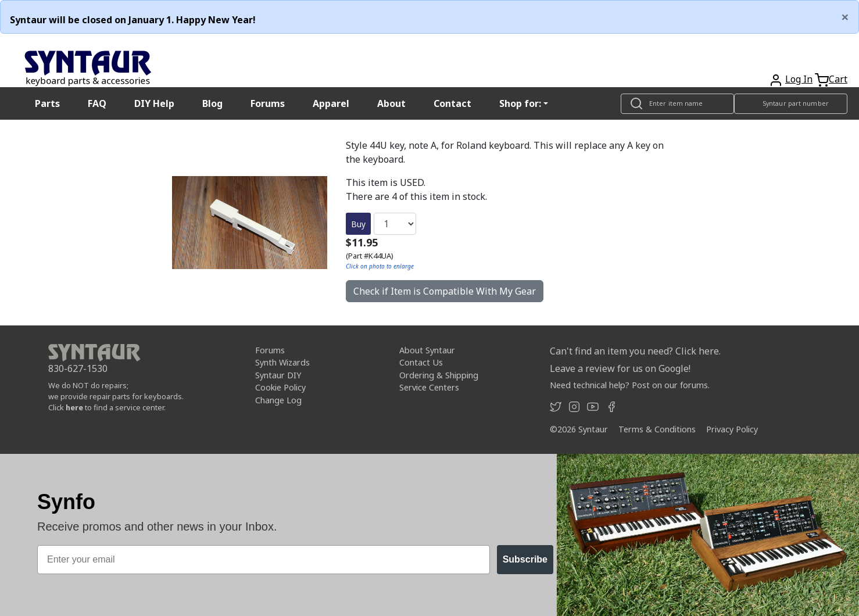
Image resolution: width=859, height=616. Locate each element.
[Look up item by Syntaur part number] (791, 104)
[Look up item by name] (677, 104)
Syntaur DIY (278, 375)
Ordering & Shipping (439, 375)
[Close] (845, 17)
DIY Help (154, 103)
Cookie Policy (280, 387)
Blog (212, 103)
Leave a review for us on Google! (620, 368)
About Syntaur (427, 350)
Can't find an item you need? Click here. (635, 351)
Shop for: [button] (520, 103)
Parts (47, 103)
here (74, 407)
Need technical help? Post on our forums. (630, 385)
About (391, 103)
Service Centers (429, 387)
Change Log (278, 400)
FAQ (97, 103)
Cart (838, 79)
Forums (268, 103)
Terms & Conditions (657, 429)
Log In (799, 79)
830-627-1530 (78, 368)
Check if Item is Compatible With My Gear (445, 291)
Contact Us (421, 362)
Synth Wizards (282, 362)
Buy (358, 224)
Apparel (331, 103)
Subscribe (525, 559)
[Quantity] (395, 224)
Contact (452, 103)
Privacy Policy (732, 429)
